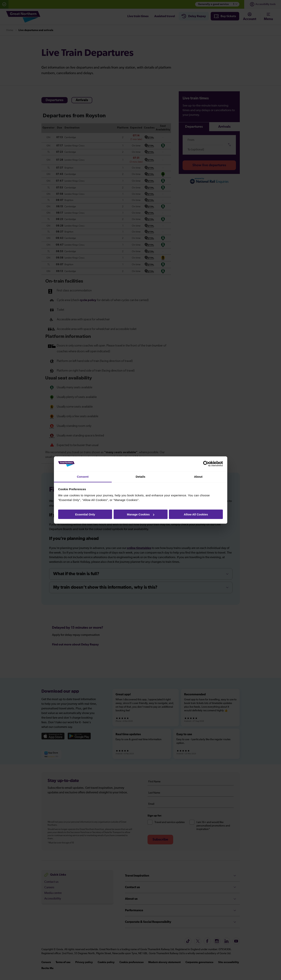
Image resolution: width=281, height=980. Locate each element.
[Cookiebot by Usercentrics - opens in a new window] (206, 464)
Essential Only (85, 514)
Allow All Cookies (196, 514)
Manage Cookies (141, 514)
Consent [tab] (83, 476)
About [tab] (198, 476)
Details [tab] (141, 476)
